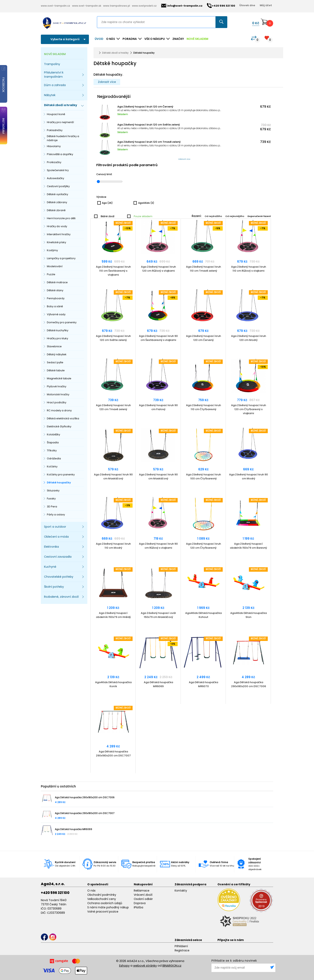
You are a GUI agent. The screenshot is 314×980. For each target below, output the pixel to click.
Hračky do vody (57, 226)
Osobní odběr (143, 899)
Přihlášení (181, 946)
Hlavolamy (54, 146)
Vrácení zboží (143, 895)
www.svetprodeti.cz (144, 6)
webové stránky (145, 965)
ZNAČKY (178, 39)
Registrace (182, 950)
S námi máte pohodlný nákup (108, 907)
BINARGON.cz (172, 965)
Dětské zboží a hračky (115, 53)
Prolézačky (54, 162)
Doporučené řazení (259, 216)
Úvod (99, 39)
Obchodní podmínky (102, 895)
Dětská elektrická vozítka (63, 418)
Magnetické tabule (59, 378)
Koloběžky (53, 434)
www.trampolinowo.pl (117, 6)
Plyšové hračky (57, 386)
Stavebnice (54, 346)
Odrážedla (54, 458)
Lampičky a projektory (61, 258)
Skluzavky (53, 491)
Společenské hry (58, 170)
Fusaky (51, 499)
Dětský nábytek (57, 354)
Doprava (140, 903)
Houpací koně (56, 114)
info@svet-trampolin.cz (182, 6)
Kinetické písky (56, 242)
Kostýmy (52, 250)
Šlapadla (53, 442)
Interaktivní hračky (59, 234)
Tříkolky (52, 450)
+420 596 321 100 (55, 893)
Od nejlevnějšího (235, 216)
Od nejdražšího (213, 216)
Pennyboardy (56, 298)
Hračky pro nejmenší (60, 122)
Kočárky (52, 466)
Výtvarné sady (56, 314)
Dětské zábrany (57, 202)
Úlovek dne (247, 5)
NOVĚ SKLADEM (197, 39)
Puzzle (51, 274)
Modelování (55, 266)
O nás (91, 891)
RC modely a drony (59, 410)
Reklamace (142, 891)
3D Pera (52, 507)
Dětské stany (55, 290)
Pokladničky (55, 130)
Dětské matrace (57, 282)
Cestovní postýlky (58, 186)
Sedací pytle (55, 362)
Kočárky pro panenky (61, 474)
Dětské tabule (56, 370)
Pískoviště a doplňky (60, 154)
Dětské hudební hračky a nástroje (63, 138)
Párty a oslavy (56, 515)
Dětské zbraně (56, 210)
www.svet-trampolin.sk (87, 6)
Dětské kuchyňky (58, 330)
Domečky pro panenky (62, 322)
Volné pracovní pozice (103, 912)
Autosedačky (55, 178)
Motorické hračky (58, 394)
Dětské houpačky (59, 482)
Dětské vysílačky (57, 194)
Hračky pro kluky (57, 338)
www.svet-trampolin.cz (55, 6)
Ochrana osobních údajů (105, 903)
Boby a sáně (55, 306)
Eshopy (124, 965)
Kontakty (181, 891)
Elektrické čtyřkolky (59, 426)
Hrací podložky (57, 402)
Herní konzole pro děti (61, 218)
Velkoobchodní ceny (102, 899)
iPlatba (138, 907)
